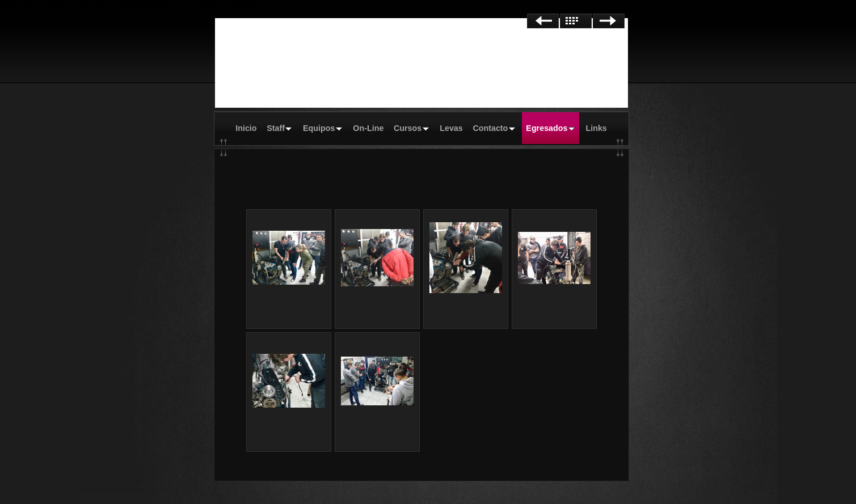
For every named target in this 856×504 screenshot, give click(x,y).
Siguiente (609, 21)
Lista (576, 21)
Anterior (543, 21)
